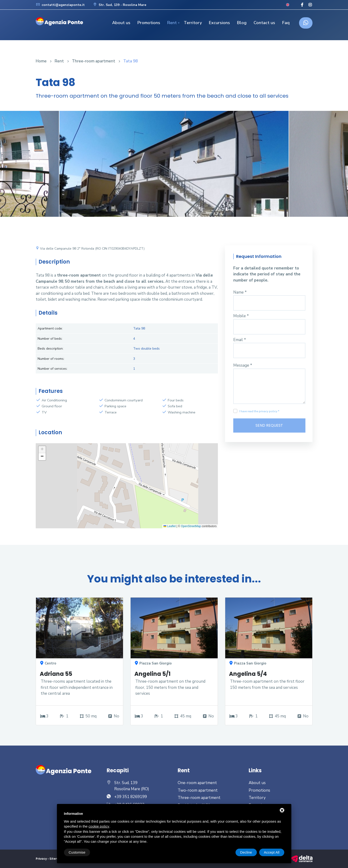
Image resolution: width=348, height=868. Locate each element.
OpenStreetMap (191, 526)
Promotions (149, 23)
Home (41, 61)
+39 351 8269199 (131, 797)
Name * (240, 292)
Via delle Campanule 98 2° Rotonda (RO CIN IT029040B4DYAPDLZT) (90, 249)
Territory (193, 23)
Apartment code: (50, 328)
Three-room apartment (94, 61)
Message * (243, 365)
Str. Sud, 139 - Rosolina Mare (119, 5)
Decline (246, 852)
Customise (77, 852)
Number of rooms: (51, 359)
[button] (42, 450)
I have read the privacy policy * (259, 411)
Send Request (269, 425)
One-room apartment (197, 783)
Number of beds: (50, 339)
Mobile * (241, 316)
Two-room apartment (198, 790)
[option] (174, 167)
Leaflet (170, 526)
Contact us (264, 23)
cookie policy (99, 826)
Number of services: (53, 369)
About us (121, 23)
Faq (286, 23)
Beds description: (51, 349)
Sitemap (56, 859)
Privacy (41, 859)
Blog (242, 23)
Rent (172, 23)
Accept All (272, 852)
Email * (240, 340)
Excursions (219, 23)
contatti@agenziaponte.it (60, 5)
